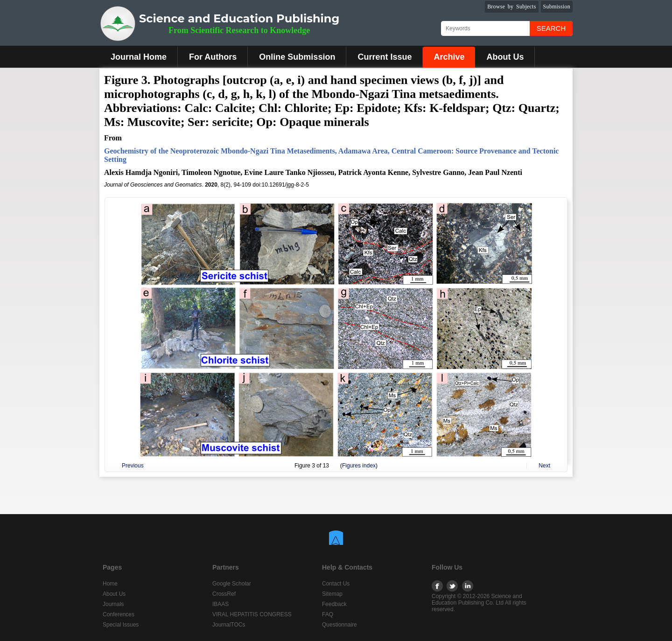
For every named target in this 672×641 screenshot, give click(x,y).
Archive (449, 57)
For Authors (213, 57)
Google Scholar (232, 584)
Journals (113, 604)
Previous (133, 466)
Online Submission (297, 57)
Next (544, 466)
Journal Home (139, 57)
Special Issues (121, 625)
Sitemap (332, 594)
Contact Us (336, 584)
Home (110, 584)
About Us (505, 57)
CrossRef (224, 594)
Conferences (119, 614)
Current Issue (385, 57)
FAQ (328, 614)
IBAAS (220, 604)
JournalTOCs (229, 625)
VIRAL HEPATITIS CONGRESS (252, 614)
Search (551, 28)
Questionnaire (339, 625)
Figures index (359, 466)
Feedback (334, 604)
